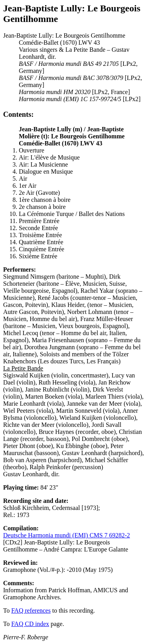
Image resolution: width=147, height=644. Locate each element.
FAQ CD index (30, 624)
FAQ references (31, 610)
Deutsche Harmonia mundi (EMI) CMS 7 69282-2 (67, 535)
